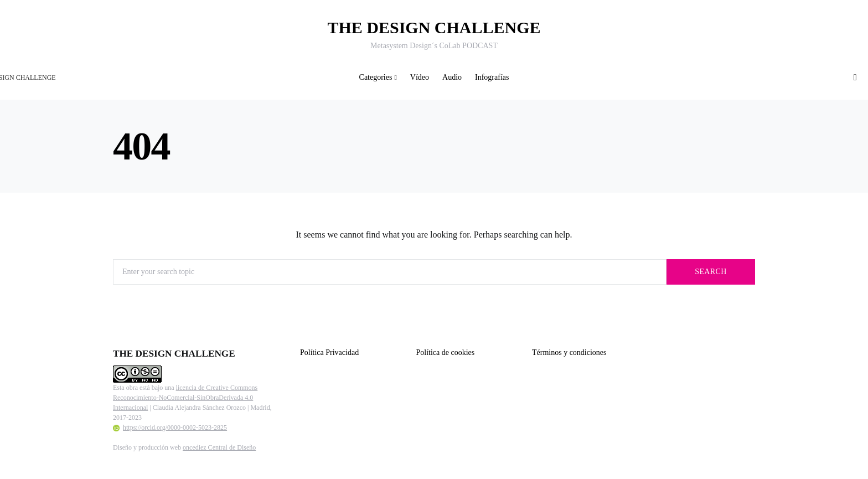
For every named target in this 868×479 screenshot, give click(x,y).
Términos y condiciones (569, 352)
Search (711, 272)
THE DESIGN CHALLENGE (434, 27)
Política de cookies (446, 352)
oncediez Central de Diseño (219, 447)
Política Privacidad (329, 352)
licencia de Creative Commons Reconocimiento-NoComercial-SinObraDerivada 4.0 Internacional (185, 398)
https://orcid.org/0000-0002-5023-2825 (170, 428)
